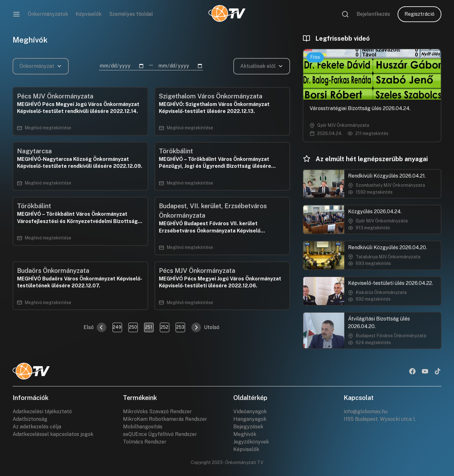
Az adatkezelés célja (37, 427)
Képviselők (89, 14)
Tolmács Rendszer (145, 442)
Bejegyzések (248, 427)
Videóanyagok (250, 411)
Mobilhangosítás (143, 427)
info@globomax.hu (366, 411)
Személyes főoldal (131, 14)
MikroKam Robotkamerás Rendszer (165, 419)
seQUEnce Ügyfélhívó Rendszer (160, 434)
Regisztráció (419, 14)
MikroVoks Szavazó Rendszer (157, 411)
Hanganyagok (250, 419)
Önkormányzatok (48, 14)
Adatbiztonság (30, 419)
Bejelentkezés (373, 14)
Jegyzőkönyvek (251, 442)
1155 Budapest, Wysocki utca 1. (380, 419)
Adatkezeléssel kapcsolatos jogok (53, 434)
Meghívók (245, 434)
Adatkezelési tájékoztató (42, 411)
